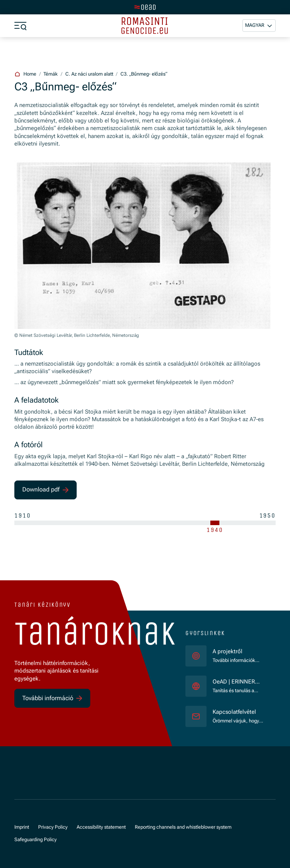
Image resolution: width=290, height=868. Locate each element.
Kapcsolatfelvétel (234, 712)
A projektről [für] (228, 652)
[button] (259, 26)
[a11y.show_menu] (20, 26)
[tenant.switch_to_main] (145, 7)
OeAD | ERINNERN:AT (238, 682)
